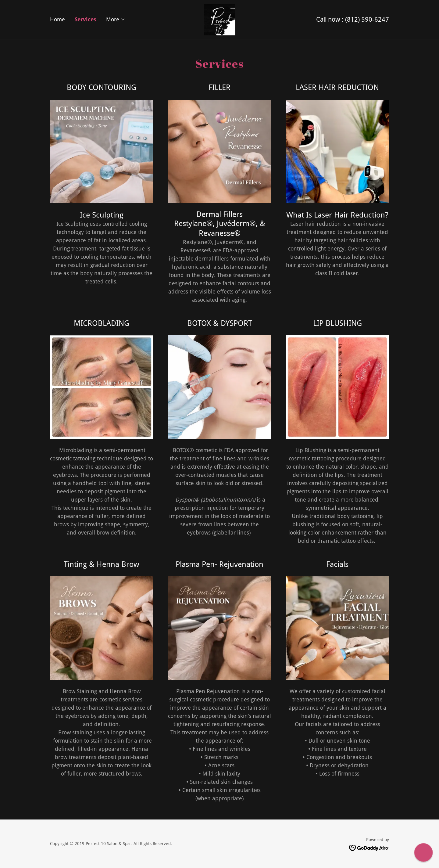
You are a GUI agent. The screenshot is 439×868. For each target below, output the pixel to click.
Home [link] (57, 19)
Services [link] (86, 19)
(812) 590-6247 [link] (367, 19)
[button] (116, 20)
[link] (220, 19)
